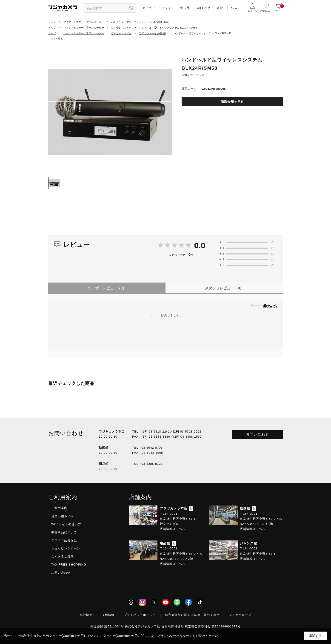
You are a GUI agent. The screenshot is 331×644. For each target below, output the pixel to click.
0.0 (200, 245)
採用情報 (108, 615)
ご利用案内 (59, 508)
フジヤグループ (240, 615)
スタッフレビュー (224, 288)
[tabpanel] (110, 111)
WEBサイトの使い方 (66, 524)
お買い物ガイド (63, 516)
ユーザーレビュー (107, 288)
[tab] (54, 183)
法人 (234, 8)
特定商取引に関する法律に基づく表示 (192, 615)
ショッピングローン (66, 548)
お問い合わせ (257, 434)
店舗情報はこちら (173, 529)
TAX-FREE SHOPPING (69, 565)
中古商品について (64, 532)
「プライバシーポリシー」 (173, 636)
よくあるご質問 (63, 556)
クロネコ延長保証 (64, 540)
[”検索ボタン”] (131, 8)
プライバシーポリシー (140, 615)
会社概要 (86, 615)
